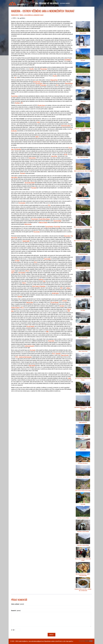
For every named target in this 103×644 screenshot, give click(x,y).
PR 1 (22, 103)
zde (15, 77)
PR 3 (57, 85)
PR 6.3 (27, 271)
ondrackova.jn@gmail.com (37, 641)
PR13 (61, 288)
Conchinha (20, 297)
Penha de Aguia (30, 302)
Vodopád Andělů (26, 241)
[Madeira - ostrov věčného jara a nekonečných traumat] (83, 31)
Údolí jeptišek (32, 365)
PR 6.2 (35, 262)
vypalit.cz (71, 641)
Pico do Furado (34, 219)
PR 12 (54, 353)
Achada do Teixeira (15, 308)
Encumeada (58, 353)
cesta (12, 273)
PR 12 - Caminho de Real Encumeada (24, 357)
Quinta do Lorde (28, 224)
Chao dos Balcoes (69, 83)
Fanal (44, 281)
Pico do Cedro (43, 85)
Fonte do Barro (14, 177)
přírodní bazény (55, 293)
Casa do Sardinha (57, 221)
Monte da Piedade (43, 222)
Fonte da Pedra (32, 158)
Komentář (16, 611)
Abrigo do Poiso (54, 80)
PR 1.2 (22, 308)
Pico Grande (32, 350)
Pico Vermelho (18, 149)
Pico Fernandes (22, 203)
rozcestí (13, 271)
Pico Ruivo (17, 103)
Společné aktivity (15, 15)
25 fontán (17, 261)
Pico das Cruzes (37, 82)
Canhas (37, 137)
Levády (70, 378)
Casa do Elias (54, 156)
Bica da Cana (67, 236)
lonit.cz (61, 641)
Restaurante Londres (66, 126)
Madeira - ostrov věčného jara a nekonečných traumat (32, 15)
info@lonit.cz (25, 641)
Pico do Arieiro (44, 69)
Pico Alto (32, 69)
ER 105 (66, 154)
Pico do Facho (57, 227)
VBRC (47, 331)
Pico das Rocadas (55, 302)
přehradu (41, 279)
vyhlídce (68, 288)
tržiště (38, 122)
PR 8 (49, 205)
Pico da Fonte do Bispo (30, 183)
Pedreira (24, 283)
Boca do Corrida (65, 355)
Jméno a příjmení (18, 604)
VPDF (69, 311)
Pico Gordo (22, 173)
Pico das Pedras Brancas (44, 219)
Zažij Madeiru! (68, 60)
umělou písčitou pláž (29, 346)
